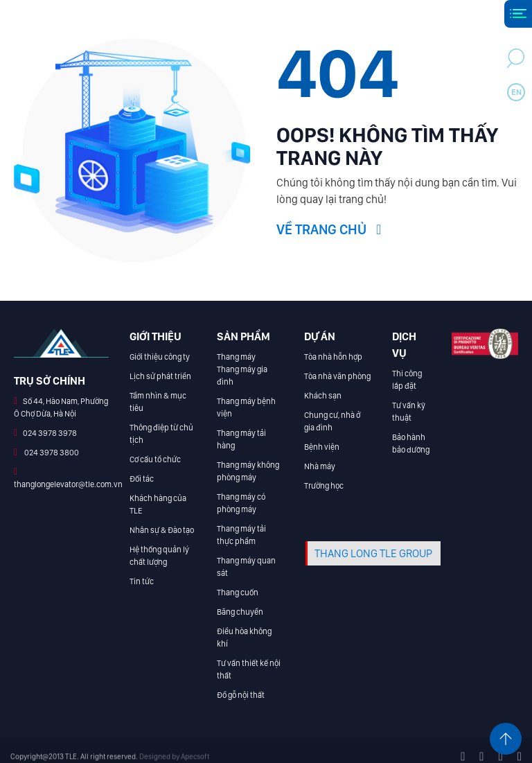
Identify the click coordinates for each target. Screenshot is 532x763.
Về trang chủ (329, 229)
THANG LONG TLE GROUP (373, 553)
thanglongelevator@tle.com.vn (68, 484)
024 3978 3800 (51, 453)
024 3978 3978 (50, 433)
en (516, 92)
